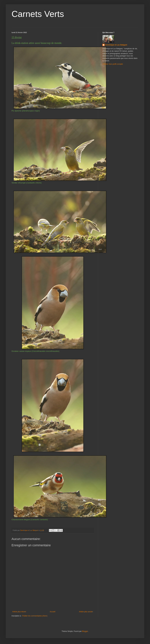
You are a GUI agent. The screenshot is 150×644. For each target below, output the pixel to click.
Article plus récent (19, 612)
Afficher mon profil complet (113, 64)
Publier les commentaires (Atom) (35, 616)
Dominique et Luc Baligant (116, 45)
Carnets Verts (38, 14)
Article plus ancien (86, 612)
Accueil (53, 612)
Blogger (85, 631)
